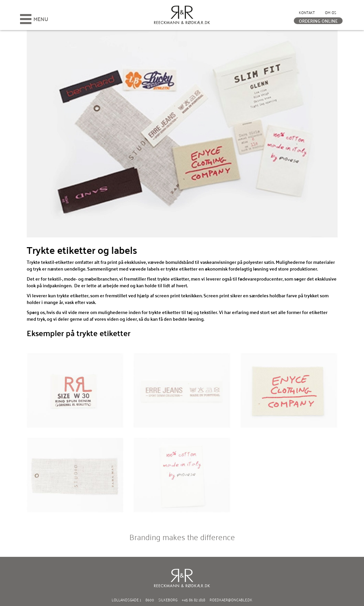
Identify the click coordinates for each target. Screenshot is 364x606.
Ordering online (318, 21)
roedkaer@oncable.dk (231, 599)
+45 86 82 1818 (194, 599)
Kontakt (307, 12)
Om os (331, 12)
